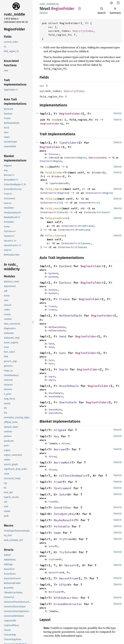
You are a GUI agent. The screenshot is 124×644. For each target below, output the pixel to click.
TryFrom (65, 539)
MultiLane (54, 592)
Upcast (70, 565)
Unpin (64, 369)
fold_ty (51, 199)
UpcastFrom (55, 572)
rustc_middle (47, 4)
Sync (63, 353)
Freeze (64, 299)
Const (62, 212)
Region (82, 158)
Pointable (62, 526)
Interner (54, 154)
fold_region (54, 189)
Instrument (63, 488)
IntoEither (63, 508)
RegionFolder (70, 114)
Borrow (59, 449)
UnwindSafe (68, 402)
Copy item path (80, 8)
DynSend (65, 266)
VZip (63, 585)
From (57, 482)
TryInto (65, 552)
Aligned (60, 430)
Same (57, 533)
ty (58, 4)
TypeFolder (68, 143)
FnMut (52, 158)
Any (56, 436)
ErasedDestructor (68, 604)
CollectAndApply (72, 476)
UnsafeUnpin (69, 386)
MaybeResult (64, 520)
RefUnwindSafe (71, 316)
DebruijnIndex (83, 31)
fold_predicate (57, 218)
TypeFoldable (57, 183)
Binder (97, 172)
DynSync (65, 283)
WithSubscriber (66, 598)
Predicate (86, 226)
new (54, 120)
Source (44, 13)
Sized (66, 443)
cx (47, 167)
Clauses (85, 243)
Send (63, 336)
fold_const (53, 208)
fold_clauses (55, 235)
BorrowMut (62, 462)
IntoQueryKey (64, 514)
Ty (60, 202)
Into (63, 494)
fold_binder (54, 172)
